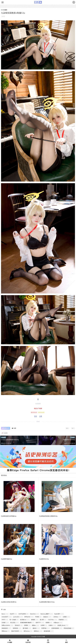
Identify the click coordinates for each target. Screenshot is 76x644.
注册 (41, 416)
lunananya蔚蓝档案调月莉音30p (10, 440)
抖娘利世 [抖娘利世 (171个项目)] (63, 620)
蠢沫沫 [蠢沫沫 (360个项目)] (36, 628)
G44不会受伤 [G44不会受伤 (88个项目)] (23, 614)
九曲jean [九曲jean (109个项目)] (47, 617)
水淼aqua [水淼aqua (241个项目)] (58, 623)
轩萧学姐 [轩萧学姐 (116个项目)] (46, 628)
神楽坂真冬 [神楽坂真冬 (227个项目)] (6, 628)
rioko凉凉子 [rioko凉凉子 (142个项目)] (7, 617)
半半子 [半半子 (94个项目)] (5, 620)
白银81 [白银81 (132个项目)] (52, 625)
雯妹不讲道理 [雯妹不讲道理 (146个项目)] (17, 631)
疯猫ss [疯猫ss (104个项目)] (36, 625)
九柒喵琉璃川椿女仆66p (47, 602)
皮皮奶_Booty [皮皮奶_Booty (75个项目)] (63, 625)
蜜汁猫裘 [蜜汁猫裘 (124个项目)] (27, 628)
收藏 (14, 428)
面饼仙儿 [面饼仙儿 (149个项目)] (38, 631)
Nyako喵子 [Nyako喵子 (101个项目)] (59, 614)
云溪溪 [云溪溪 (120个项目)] (66, 617)
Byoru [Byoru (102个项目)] (5, 614)
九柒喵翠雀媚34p (6, 559)
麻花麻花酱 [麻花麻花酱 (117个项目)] (49, 631)
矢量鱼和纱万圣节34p (69, 440)
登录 (36, 416)
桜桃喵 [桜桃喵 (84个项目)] (49, 623)
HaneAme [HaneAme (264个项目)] (34, 614)
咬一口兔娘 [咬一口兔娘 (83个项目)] (14, 620)
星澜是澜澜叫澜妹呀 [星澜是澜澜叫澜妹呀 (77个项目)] (27, 623)
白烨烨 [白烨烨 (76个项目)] (44, 625)
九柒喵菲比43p (44, 559)
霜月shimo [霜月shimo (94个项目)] (28, 631)
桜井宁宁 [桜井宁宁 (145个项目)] (40, 623)
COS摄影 (4, 10)
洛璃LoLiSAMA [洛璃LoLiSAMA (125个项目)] (7, 625)
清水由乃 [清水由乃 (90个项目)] (19, 625)
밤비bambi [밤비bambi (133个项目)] (29, 617)
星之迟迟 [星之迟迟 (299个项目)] (14, 623)
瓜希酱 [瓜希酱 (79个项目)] (27, 625)
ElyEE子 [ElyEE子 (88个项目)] (13, 614)
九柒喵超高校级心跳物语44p (48, 516)
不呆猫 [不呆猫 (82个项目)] (38, 617)
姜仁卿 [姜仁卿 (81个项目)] (43, 620)
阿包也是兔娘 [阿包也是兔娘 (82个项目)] (69, 628)
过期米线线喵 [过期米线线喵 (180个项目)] (57, 628)
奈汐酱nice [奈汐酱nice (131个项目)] (25, 620)
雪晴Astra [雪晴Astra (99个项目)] (6, 631)
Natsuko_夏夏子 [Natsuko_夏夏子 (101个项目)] (47, 614)
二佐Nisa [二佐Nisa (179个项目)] (57, 617)
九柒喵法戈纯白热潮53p (9, 602)
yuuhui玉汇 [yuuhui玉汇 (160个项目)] (18, 617)
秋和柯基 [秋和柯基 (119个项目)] (17, 628)
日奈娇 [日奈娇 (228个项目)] (5, 623)
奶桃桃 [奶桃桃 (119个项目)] (35, 620)
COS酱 (43, 637)
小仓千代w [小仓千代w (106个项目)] (52, 620)
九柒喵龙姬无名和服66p (9, 516)
